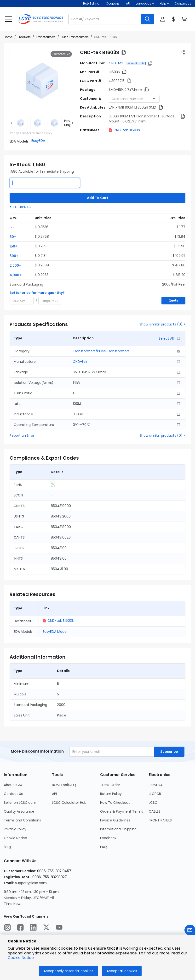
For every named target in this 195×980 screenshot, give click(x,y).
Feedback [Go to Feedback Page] (108, 838)
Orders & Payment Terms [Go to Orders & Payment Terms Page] (122, 811)
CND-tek (116, 63)
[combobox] (134, 99)
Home (8, 37)
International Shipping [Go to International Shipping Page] (118, 829)
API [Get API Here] (128, 3)
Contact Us (183, 3)
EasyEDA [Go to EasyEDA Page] (156, 785)
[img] (21, 123)
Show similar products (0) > (162, 324)
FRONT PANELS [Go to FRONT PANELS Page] (160, 820)
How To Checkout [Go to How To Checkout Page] (115, 803)
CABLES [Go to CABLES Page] (155, 811)
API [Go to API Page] (54, 794)
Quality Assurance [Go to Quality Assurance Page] (19, 811)
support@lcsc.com (31, 883)
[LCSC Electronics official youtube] (59, 928)
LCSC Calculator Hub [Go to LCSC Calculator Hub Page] (69, 803)
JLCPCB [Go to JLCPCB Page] (155, 794)
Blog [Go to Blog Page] (7, 847)
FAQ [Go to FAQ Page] (103, 847)
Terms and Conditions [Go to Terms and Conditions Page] (22, 820)
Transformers (46, 37)
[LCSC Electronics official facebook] (20, 928)
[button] (145, 4)
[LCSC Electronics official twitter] (46, 928)
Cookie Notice (21, 958)
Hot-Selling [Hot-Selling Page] (92, 3)
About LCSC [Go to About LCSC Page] (14, 785)
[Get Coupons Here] (113, 4)
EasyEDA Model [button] (55, 632)
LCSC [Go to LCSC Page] (153, 803)
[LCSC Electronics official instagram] (7, 928)
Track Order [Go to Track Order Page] (110, 785)
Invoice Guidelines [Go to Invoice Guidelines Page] (115, 820)
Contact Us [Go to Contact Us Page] (13, 794)
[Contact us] (190, 931)
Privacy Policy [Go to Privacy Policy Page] (15, 829)
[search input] (105, 19)
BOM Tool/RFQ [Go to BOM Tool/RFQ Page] (64, 785)
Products (24, 37)
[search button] (148, 19)
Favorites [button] (61, 54)
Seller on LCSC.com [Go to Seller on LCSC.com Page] (20, 803)
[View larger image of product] (42, 81)
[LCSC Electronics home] (41, 19)
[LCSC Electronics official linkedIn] (33, 928)
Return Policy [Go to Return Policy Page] (111, 794)
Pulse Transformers (75, 37)
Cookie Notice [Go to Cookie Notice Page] (15, 838)
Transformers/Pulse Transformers (101, 351)
